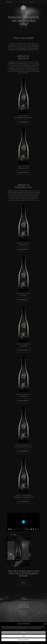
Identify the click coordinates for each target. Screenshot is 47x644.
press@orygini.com (24, 606)
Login (25, 2)
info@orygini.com (24, 604)
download (24, 583)
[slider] (17, 529)
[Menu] (7, 2)
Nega (23, 636)
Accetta (24, 633)
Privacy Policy (20, 642)
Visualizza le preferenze (23, 640)
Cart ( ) (32, 2)
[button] (45, 624)
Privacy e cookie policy (24, 607)
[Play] (9, 529)
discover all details (23, 122)
